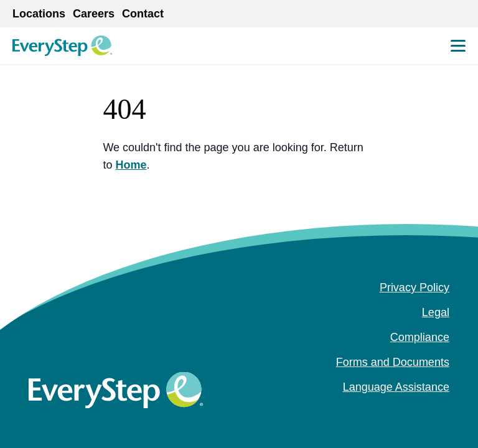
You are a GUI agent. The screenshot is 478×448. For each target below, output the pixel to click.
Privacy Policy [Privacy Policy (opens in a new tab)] (415, 287)
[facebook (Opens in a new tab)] (403, 412)
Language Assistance (396, 387)
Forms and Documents (393, 362)
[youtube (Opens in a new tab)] (443, 412)
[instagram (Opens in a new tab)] (423, 412)
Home (131, 165)
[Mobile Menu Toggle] (458, 46)
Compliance (420, 337)
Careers (94, 14)
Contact (143, 14)
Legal (436, 312)
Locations (39, 14)
